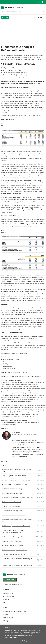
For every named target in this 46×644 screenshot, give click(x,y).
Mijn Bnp (40, 17)
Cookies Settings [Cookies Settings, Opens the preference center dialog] (22, 642)
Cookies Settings (10, 580)
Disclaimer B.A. (8, 618)
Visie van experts (9, 596)
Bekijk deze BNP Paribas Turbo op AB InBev (14, 353)
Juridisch (6, 614)
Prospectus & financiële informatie (15, 611)
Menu (5, 17)
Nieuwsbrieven (8, 593)
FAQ (5, 603)
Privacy (6, 621)
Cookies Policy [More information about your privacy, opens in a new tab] (13, 638)
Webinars (6, 600)
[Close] (43, 628)
